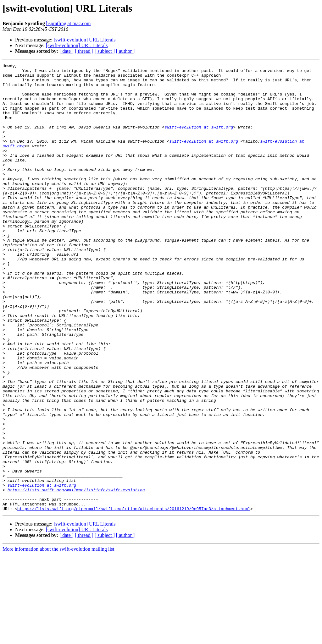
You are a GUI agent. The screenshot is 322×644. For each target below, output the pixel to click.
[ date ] (67, 51)
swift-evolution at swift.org (199, 140)
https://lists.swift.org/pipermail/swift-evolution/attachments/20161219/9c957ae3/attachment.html (134, 598)
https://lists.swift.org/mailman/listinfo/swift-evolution (76, 576)
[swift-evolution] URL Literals (85, 40)
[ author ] (125, 51)
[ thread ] (84, 51)
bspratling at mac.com (69, 23)
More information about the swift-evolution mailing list (58, 639)
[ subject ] (105, 51)
